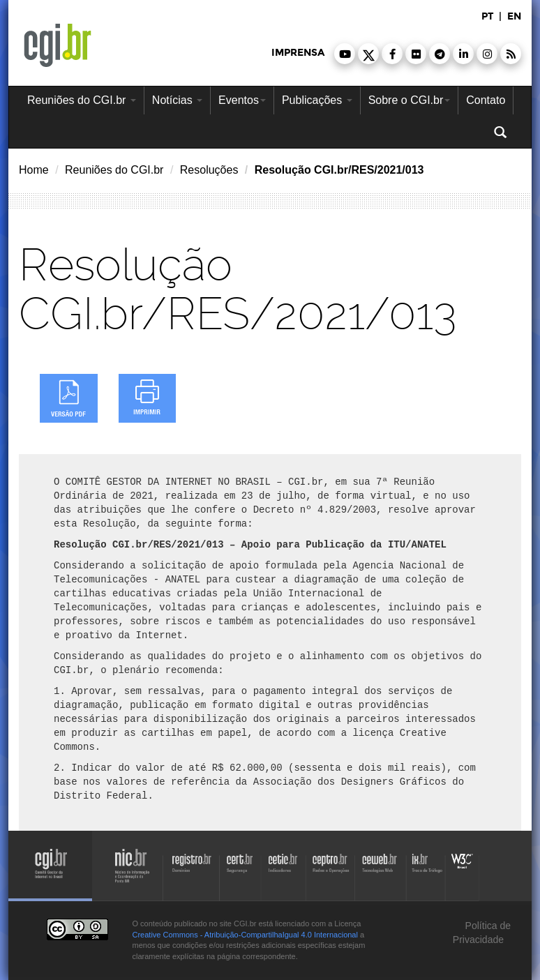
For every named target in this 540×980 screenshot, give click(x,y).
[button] (345, 54)
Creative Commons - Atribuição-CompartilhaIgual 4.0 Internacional (245, 935)
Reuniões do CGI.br (82, 100)
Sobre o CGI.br (410, 100)
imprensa (298, 53)
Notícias (177, 100)
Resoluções (209, 170)
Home (34, 170)
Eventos (242, 100)
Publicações (317, 100)
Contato (486, 100)
